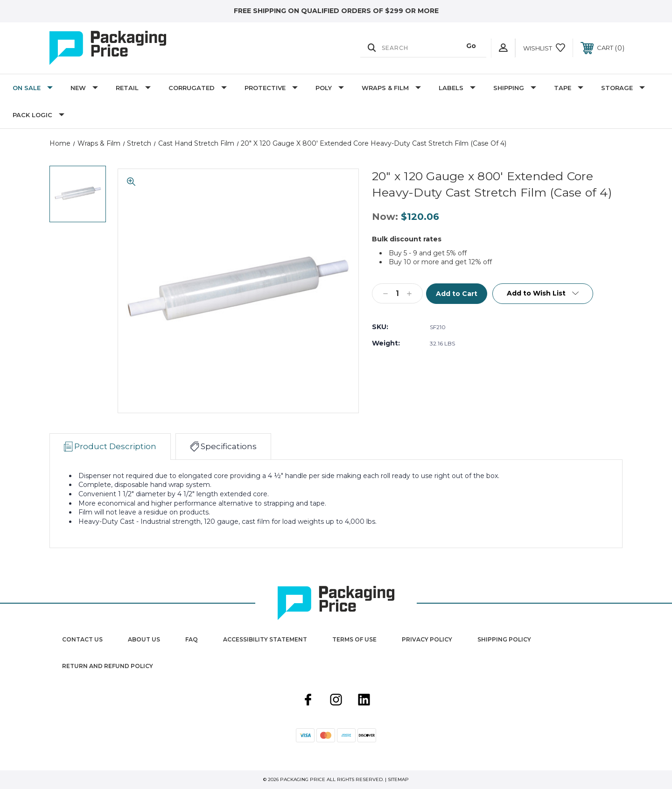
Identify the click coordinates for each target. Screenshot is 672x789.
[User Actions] (503, 48)
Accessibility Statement (265, 639)
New (84, 88)
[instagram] (336, 701)
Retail (133, 88)
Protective (271, 88)
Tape (569, 88)
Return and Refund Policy (108, 666)
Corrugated (198, 88)
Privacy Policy (427, 639)
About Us (144, 639)
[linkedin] (364, 701)
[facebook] (308, 701)
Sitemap (398, 779)
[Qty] (397, 293)
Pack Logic (38, 115)
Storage (623, 88)
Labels (457, 88)
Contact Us (82, 639)
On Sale (33, 88)
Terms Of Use (354, 639)
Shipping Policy (504, 639)
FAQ (192, 639)
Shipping (515, 88)
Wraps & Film (391, 88)
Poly (330, 88)
